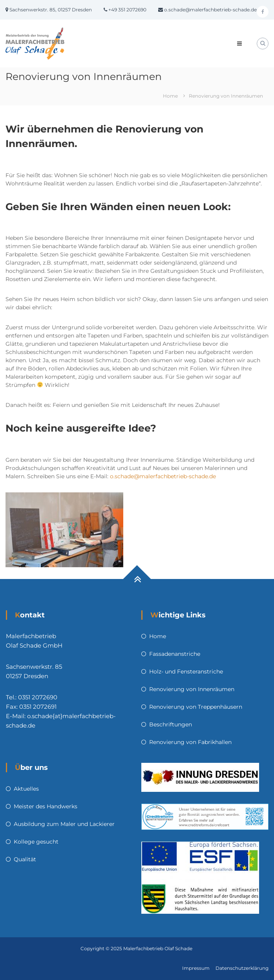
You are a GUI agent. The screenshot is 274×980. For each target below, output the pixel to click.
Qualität (25, 859)
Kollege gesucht (36, 842)
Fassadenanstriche (175, 654)
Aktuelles (26, 789)
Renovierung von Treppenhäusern (196, 707)
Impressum (196, 968)
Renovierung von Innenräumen (192, 689)
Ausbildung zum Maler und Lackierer (64, 824)
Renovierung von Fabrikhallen (190, 742)
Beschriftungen (171, 724)
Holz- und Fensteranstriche (186, 671)
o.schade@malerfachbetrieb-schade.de (163, 476)
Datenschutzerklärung (242, 968)
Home (158, 636)
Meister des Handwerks (46, 806)
